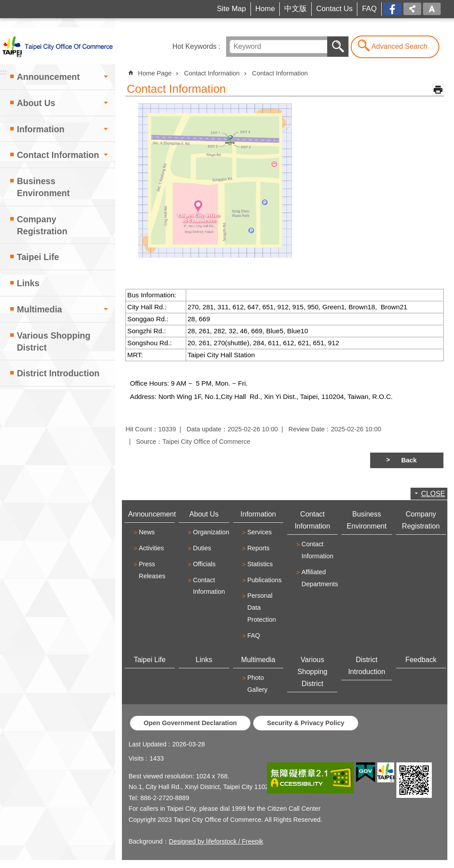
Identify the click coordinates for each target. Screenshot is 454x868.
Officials (204, 564)
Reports (258, 548)
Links (28, 283)
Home (265, 9)
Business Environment (43, 187)
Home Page (155, 73)
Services (260, 532)
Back (409, 460)
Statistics (260, 564)
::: (16, 6)
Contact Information (58, 155)
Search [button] (338, 47)
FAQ (369, 9)
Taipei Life (38, 257)
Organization (210, 532)
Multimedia (39, 309)
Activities (151, 548)
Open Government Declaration (190, 723)
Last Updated (148, 744)
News (147, 532)
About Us (36, 103)
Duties (202, 548)
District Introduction (58, 373)
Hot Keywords (195, 46)
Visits (136, 758)
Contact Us (334, 9)
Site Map (231, 9)
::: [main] (128, 69)
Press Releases (152, 570)
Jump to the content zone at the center (5, 5)
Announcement (48, 77)
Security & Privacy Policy (306, 723)
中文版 (295, 9)
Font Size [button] (432, 9)
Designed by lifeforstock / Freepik (216, 841)
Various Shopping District (54, 341)
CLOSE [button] (433, 494)
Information (41, 129)
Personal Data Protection (262, 608)
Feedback (421, 660)
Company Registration (42, 225)
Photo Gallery (258, 684)
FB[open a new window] (392, 10)
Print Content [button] (438, 90)
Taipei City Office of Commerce (58, 46)
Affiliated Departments (318, 578)
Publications (264, 580)
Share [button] (412, 9)
